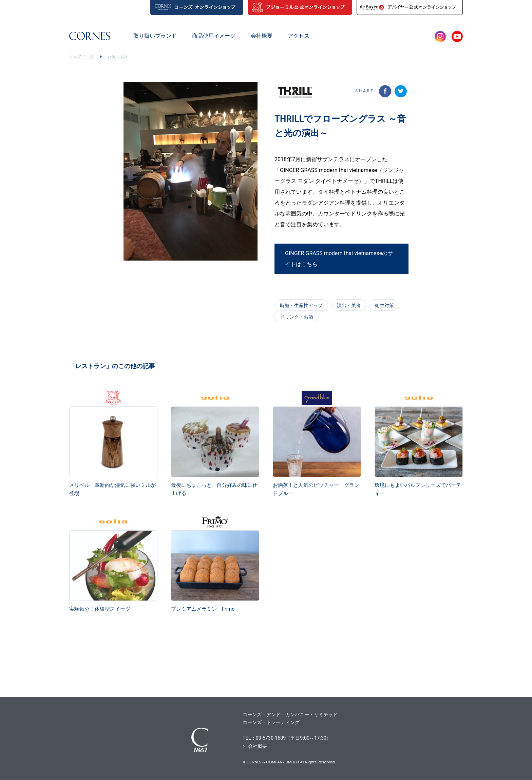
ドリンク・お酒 (297, 317)
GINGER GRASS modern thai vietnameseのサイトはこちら (339, 260)
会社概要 (262, 36)
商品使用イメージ (214, 36)
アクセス (299, 36)
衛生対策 (384, 305)
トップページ (81, 56)
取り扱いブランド (155, 36)
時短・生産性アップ (301, 305)
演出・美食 (349, 305)
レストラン (117, 56)
